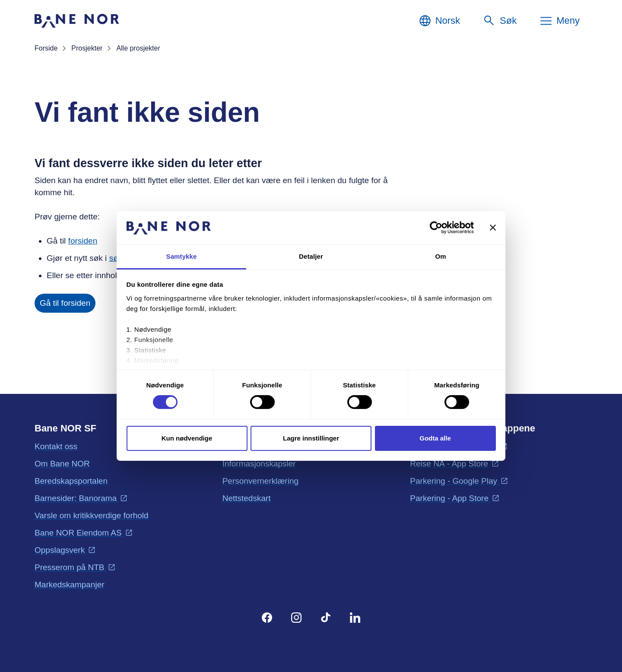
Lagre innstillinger (311, 438)
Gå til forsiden (65, 303)
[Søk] (500, 21)
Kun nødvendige (187, 438)
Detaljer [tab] (311, 256)
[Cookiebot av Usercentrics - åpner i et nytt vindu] (436, 228)
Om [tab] (440, 256)
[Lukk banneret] (493, 228)
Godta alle (435, 438)
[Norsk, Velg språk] (439, 21)
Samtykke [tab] (182, 256)
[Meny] (559, 21)
